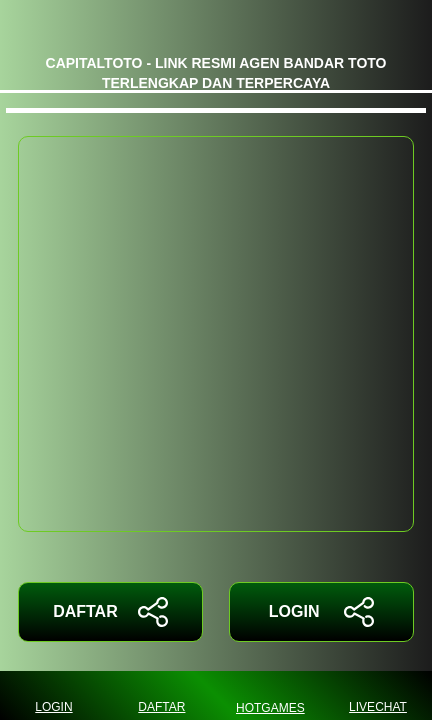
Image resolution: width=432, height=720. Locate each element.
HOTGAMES (270, 695)
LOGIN (321, 612)
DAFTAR (110, 612)
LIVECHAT (378, 695)
